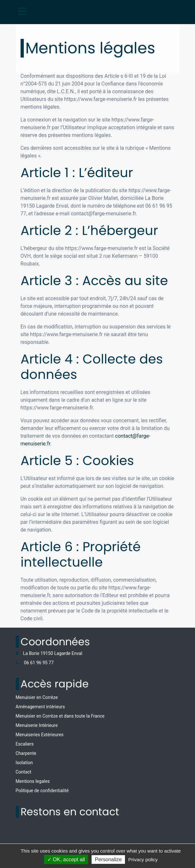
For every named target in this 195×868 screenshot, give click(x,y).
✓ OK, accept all (66, 859)
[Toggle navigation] (22, 11)
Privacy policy (143, 859)
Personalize (108, 859)
